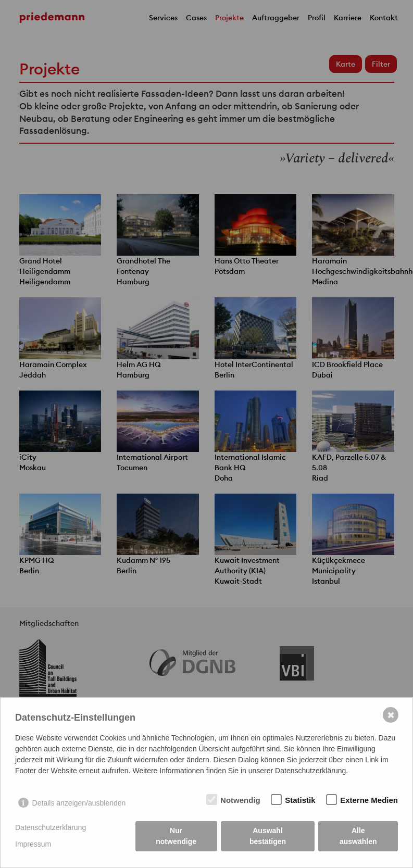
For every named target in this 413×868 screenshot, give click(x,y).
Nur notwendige (176, 836)
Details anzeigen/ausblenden (79, 803)
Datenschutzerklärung (51, 827)
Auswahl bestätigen (268, 836)
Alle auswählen (358, 836)
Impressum (33, 844)
